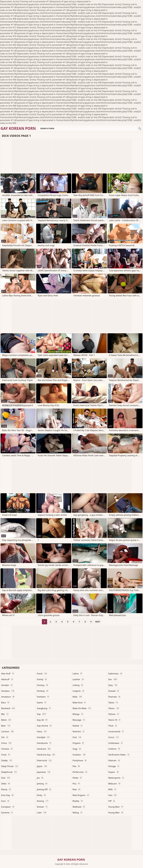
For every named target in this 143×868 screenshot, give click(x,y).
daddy (7, 760)
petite (78, 778)
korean (42, 807)
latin (42, 813)
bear (6, 726)
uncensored (116, 731)
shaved (114, 691)
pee (77, 766)
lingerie (79, 691)
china (7, 743)
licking (78, 685)
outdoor (79, 755)
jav (40, 778)
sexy (113, 685)
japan (42, 766)
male (78, 697)
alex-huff (8, 674)
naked (78, 726)
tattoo (114, 708)
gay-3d (42, 720)
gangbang (44, 708)
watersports (116, 778)
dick (6, 778)
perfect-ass (80, 772)
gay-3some (44, 726)
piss (77, 784)
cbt (5, 737)
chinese (7, 749)
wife (112, 789)
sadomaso (115, 674)
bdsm (7, 720)
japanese (44, 772)
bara (6, 703)
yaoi (113, 795)
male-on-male (82, 708)
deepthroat (9, 772)
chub (6, 755)
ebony (6, 789)
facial (42, 674)
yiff (112, 801)
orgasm (79, 743)
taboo (113, 703)
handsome (44, 743)
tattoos (114, 714)
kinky (42, 795)
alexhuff (7, 679)
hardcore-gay (46, 755)
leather (78, 679)
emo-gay (8, 795)
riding (78, 813)
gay (42, 714)
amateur (8, 691)
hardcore (44, 749)
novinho (79, 731)
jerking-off (44, 789)
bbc (5, 714)
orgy (77, 749)
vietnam (114, 760)
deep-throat (10, 766)
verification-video (119, 755)
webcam (115, 784)
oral (77, 737)
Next (98, 622)
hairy (42, 731)
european (8, 807)
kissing (43, 801)
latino (78, 674)
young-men (116, 813)
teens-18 (115, 720)
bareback (8, 708)
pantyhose (80, 760)
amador (7, 685)
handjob (44, 737)
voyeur (114, 772)
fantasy (43, 685)
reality (78, 801)
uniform (114, 749)
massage (79, 720)
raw (77, 789)
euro (6, 801)
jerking (42, 784)
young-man (116, 807)
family (42, 679)
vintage (114, 766)
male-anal (80, 703)
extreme (7, 813)
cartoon (8, 731)
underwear (116, 743)
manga (78, 714)
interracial (44, 760)
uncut (114, 737)
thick (113, 726)
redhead (79, 807)
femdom (43, 697)
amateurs (8, 697)
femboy (43, 691)
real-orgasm (81, 795)
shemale (115, 697)
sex (113, 679)
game (42, 703)
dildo (6, 784)
